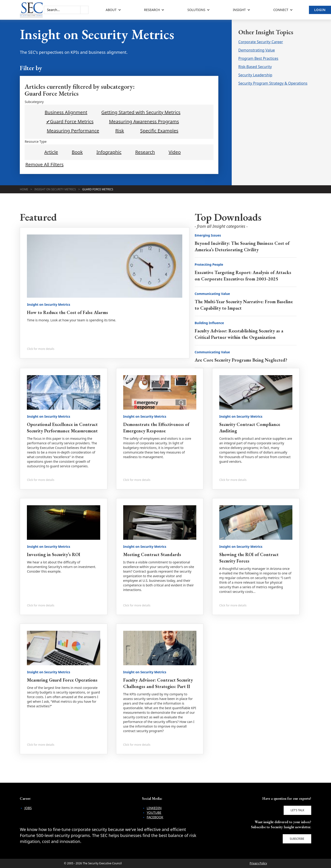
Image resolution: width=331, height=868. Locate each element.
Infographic (109, 152)
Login (320, 10)
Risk (120, 131)
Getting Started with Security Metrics (141, 112)
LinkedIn (154, 808)
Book (77, 152)
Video (175, 152)
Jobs (28, 808)
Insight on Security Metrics (55, 189)
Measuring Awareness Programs (144, 122)
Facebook (155, 817)
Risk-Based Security (255, 67)
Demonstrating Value (257, 50)
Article (51, 152)
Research (145, 152)
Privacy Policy (258, 863)
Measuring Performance (73, 131)
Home (24, 189)
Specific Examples (159, 131)
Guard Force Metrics (98, 189)
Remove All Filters (44, 165)
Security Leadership (255, 75)
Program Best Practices (258, 58)
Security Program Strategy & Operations (273, 83)
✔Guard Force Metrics (70, 122)
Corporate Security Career (261, 42)
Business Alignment (66, 112)
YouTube (154, 812)
